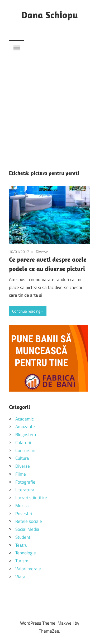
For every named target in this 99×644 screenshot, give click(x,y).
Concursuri (25, 450)
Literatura (25, 490)
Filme (21, 474)
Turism (22, 561)
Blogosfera (26, 435)
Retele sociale (29, 521)
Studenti (23, 537)
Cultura (22, 458)
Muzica (22, 506)
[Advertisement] (49, 108)
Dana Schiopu (50, 15)
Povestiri (24, 514)
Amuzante (25, 427)
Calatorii (23, 443)
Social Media (27, 529)
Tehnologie (26, 553)
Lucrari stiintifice (31, 498)
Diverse (42, 251)
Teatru (21, 545)
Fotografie (25, 482)
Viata (20, 577)
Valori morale (28, 569)
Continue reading (26, 311)
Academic (24, 419)
